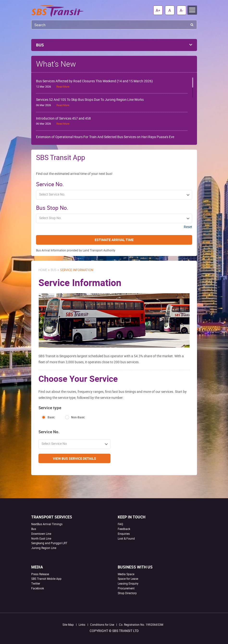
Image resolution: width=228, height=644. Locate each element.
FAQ (120, 524)
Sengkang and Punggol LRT (49, 543)
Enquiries (124, 534)
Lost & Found (126, 538)
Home (43, 270)
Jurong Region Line (44, 548)
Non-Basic (78, 417)
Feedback (124, 529)
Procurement (126, 588)
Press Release (40, 574)
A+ (158, 10)
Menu (192, 10)
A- (181, 10)
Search (192, 25)
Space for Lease (128, 579)
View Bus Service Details (74, 458)
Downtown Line (41, 534)
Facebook (38, 588)
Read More (63, 86)
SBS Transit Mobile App (46, 579)
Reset (188, 227)
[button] (114, 195)
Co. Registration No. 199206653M (141, 625)
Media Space (126, 574)
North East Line (41, 538)
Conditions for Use (102, 625)
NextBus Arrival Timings (47, 524)
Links (82, 625)
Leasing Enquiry (128, 583)
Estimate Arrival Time (114, 240)
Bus (54, 270)
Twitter (36, 583)
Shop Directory (127, 593)
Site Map (68, 625)
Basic (51, 417)
